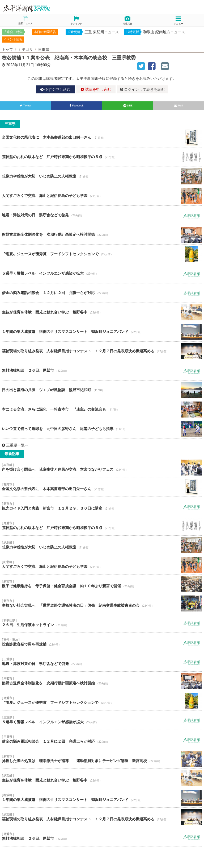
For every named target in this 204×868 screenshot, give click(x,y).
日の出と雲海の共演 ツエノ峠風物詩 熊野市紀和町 (102, 390)
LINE (127, 106)
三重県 (44, 49)
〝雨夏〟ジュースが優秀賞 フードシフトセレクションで (102, 254)
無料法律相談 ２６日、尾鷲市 (102, 371)
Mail (179, 106)
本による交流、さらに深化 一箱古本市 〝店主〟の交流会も (102, 410)
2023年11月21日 (20, 65)
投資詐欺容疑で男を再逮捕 (102, 642)
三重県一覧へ (15, 445)
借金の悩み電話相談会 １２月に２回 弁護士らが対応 (102, 293)
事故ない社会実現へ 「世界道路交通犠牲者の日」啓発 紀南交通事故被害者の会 (102, 604)
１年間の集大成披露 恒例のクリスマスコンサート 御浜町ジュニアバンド (102, 332)
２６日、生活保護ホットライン (102, 623)
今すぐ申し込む (55, 89)
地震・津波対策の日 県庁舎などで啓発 (102, 215)
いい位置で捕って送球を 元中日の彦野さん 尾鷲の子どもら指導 (102, 429)
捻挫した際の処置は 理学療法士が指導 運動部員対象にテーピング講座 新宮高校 (102, 759)
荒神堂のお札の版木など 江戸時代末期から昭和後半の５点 (102, 157)
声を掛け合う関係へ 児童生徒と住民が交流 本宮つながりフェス (102, 468)
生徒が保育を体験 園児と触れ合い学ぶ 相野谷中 (102, 312)
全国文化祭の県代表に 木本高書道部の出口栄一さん (102, 138)
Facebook (77, 106)
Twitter (25, 106)
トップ (7, 49)
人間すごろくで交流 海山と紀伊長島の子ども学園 (102, 196)
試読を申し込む (96, 89)
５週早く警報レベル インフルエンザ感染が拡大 (102, 274)
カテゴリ (25, 49)
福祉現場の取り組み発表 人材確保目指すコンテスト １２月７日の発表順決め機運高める (102, 351)
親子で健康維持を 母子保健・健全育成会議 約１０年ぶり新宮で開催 (102, 584)
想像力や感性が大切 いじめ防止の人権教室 (102, 176)
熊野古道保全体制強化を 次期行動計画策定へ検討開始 (102, 235)
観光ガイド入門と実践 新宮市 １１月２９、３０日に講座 (102, 506)
